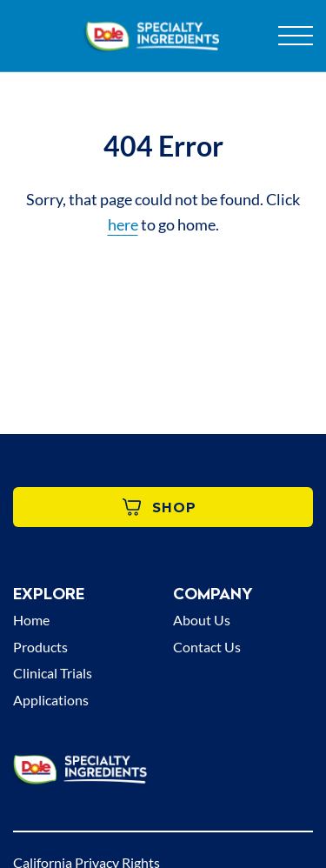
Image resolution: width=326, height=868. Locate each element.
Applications (51, 700)
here (123, 224)
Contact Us (207, 647)
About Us (202, 620)
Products (40, 647)
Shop (159, 507)
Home (31, 620)
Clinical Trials (53, 673)
